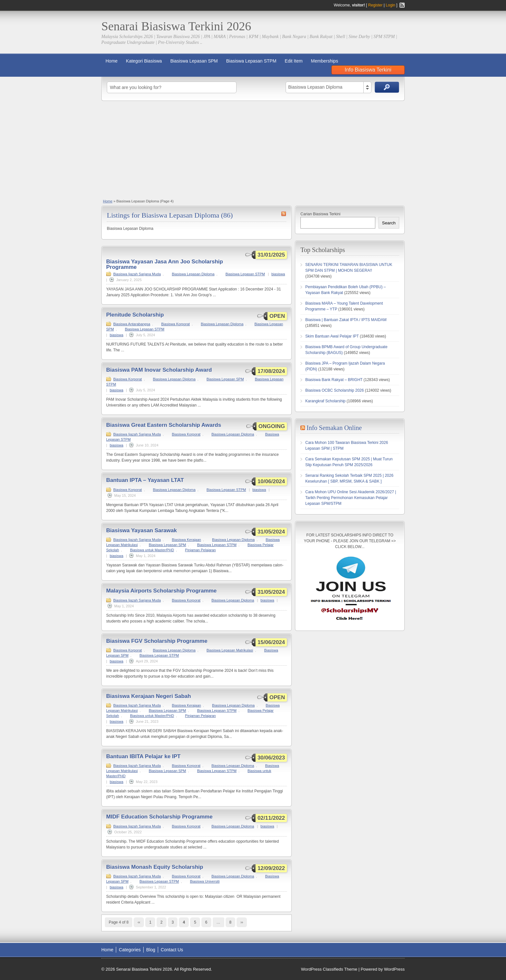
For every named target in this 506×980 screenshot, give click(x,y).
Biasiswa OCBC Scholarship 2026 (334, 390)
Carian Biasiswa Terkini (320, 214)
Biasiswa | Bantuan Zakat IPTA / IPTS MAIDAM (346, 320)
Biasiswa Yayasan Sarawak (142, 530)
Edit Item (293, 61)
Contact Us (172, 950)
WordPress (394, 969)
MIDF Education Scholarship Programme (159, 817)
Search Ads (387, 87)
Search (389, 223)
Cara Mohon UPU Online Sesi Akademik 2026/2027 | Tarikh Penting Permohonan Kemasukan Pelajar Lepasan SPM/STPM (351, 498)
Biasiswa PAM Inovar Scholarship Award (159, 370)
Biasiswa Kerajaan (186, 540)
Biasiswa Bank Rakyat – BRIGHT (334, 380)
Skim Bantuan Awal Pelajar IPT (332, 336)
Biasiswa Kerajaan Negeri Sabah (149, 696)
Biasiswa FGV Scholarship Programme (157, 641)
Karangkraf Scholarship (325, 401)
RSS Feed (402, 5)
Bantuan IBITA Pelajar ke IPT (143, 756)
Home (111, 61)
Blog (151, 950)
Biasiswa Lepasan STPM (251, 61)
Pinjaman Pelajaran (200, 550)
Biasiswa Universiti (205, 881)
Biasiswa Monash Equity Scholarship (155, 867)
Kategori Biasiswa (144, 61)
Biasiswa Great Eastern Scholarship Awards (164, 425)
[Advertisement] (253, 149)
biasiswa (278, 274)
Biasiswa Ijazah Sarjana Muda (137, 274)
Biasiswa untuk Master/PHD (152, 550)
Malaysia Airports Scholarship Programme (161, 591)
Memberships (325, 61)
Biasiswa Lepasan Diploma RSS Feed (284, 214)
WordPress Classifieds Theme (329, 969)
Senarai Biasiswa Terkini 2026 (176, 26)
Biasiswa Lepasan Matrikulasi (230, 650)
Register (375, 5)
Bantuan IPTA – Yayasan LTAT (145, 480)
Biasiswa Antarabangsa (132, 324)
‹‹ (139, 922)
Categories (130, 950)
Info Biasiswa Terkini (368, 70)
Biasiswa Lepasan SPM (194, 61)
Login (390, 5)
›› (242, 922)
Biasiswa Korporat (175, 324)
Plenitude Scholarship (135, 315)
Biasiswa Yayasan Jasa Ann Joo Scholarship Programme (165, 264)
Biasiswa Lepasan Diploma (193, 274)
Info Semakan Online (334, 428)
